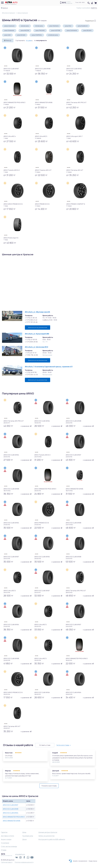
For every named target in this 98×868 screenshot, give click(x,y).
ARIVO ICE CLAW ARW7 (10, 805)
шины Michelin (21, 35)
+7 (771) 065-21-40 (31, 320)
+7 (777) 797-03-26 (31, 322)
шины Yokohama (54, 26)
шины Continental (72, 30)
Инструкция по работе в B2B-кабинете (52, 839)
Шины (24, 832)
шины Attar (68, 26)
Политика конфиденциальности (24, 862)
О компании (5, 843)
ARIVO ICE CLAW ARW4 (11, 813)
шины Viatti (7, 35)
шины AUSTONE (56, 30)
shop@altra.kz (20, 854)
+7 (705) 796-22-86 (31, 355)
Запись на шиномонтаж (46, 836)
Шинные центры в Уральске (48, 832)
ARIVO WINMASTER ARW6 (12, 821)
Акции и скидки (6, 839)
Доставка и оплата (7, 836)
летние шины (39, 26)
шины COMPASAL (37, 35)
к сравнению (26, 426)
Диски (24, 839)
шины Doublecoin (83, 26)
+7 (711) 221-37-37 (31, 353)
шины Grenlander (9, 30)
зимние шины (25, 26)
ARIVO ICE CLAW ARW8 (11, 809)
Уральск (5, 8)
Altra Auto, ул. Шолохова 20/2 (36, 347)
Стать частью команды (9, 846)
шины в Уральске (9, 26)
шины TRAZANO (40, 30)
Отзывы (4, 850)
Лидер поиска (93, 861)
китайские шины (53, 35)
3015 (64, 3)
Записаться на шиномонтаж (38, 327)
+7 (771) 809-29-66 (31, 342)
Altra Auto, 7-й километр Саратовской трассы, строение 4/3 (49, 367)
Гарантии (4, 832)
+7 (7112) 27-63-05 (31, 340)
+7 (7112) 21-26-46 (31, 318)
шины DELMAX (87, 30)
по (40, 40)
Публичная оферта (7, 862)
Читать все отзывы (63, 745)
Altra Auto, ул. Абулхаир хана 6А (37, 312)
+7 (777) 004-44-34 (31, 375)
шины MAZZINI (25, 30)
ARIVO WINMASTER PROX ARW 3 (14, 817)
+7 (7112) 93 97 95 (31, 372)
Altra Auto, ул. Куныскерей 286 (37, 334)
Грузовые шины (28, 836)
